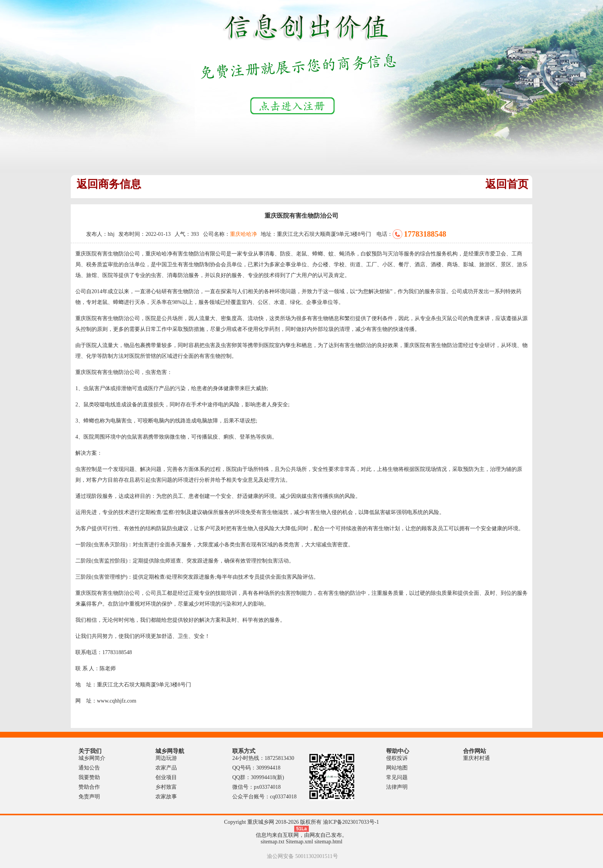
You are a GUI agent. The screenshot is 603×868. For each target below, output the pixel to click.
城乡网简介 (92, 758)
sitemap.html (329, 842)
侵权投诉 (397, 758)
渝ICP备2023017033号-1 (351, 822)
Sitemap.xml (299, 842)
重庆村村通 (476, 758)
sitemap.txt (273, 842)
